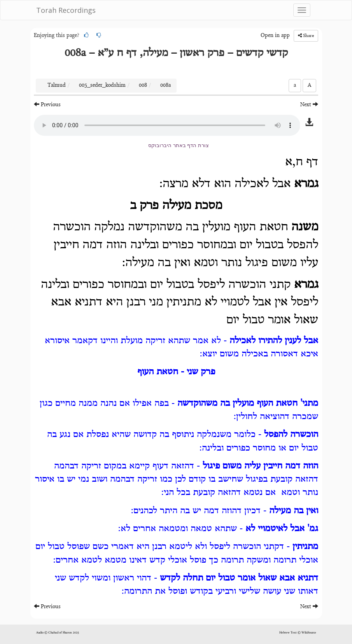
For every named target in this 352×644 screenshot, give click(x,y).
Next (309, 104)
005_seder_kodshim (102, 86)
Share (306, 36)
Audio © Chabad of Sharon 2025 (58, 633)
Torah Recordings (66, 10)
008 (143, 86)
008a (165, 86)
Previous (47, 104)
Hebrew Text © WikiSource (298, 633)
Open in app (275, 36)
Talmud (57, 86)
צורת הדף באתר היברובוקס (179, 145)
